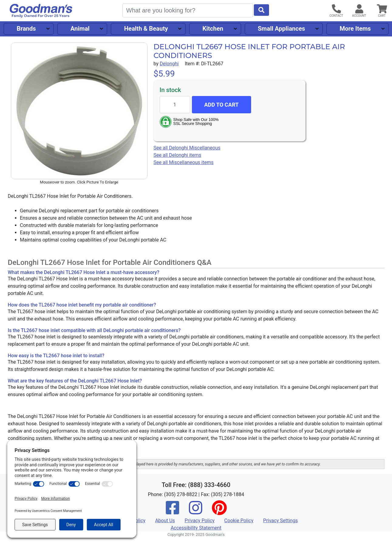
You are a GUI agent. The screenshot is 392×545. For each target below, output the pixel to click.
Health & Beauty (146, 29)
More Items (355, 29)
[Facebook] (172, 512)
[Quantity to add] (175, 105)
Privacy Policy (200, 521)
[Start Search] (261, 10)
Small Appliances (281, 29)
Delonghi (169, 64)
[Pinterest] (219, 512)
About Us (165, 521)
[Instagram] (196, 512)
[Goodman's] (41, 11)
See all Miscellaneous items (184, 162)
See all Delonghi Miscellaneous (187, 148)
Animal (80, 29)
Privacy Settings (281, 521)
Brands (26, 29)
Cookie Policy (239, 521)
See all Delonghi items (177, 155)
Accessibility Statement (196, 528)
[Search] (188, 10)
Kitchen (213, 29)
